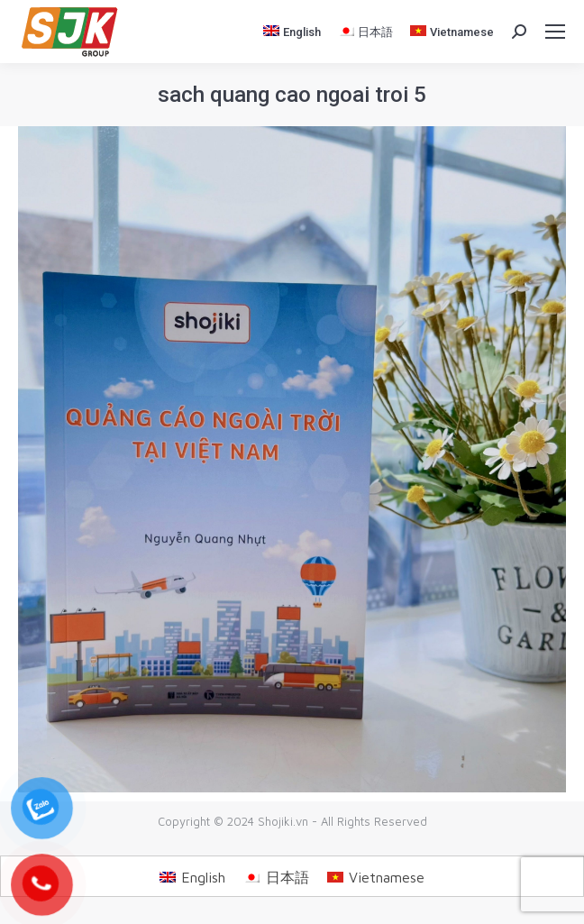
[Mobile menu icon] (555, 32)
